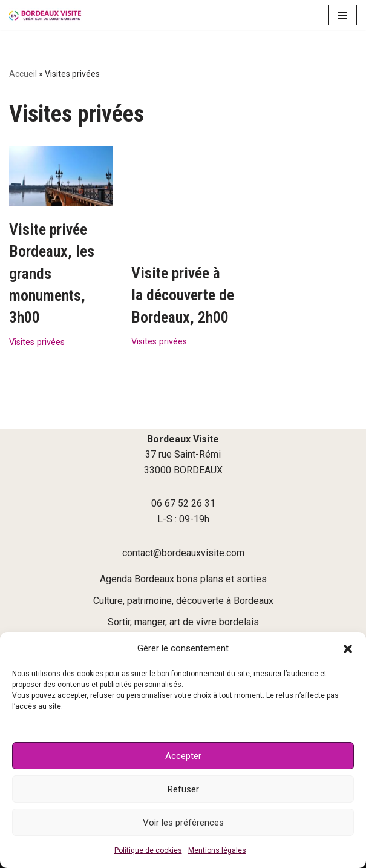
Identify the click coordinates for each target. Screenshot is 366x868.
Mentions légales (217, 850)
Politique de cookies (148, 850)
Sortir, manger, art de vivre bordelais (183, 622)
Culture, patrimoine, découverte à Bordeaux (183, 601)
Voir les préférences (183, 823)
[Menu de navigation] (343, 15)
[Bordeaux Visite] (45, 15)
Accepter (183, 756)
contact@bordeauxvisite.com (183, 553)
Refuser (183, 789)
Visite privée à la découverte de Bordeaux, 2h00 (183, 252)
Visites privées (37, 342)
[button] (348, 649)
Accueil (23, 74)
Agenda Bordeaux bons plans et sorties (183, 579)
